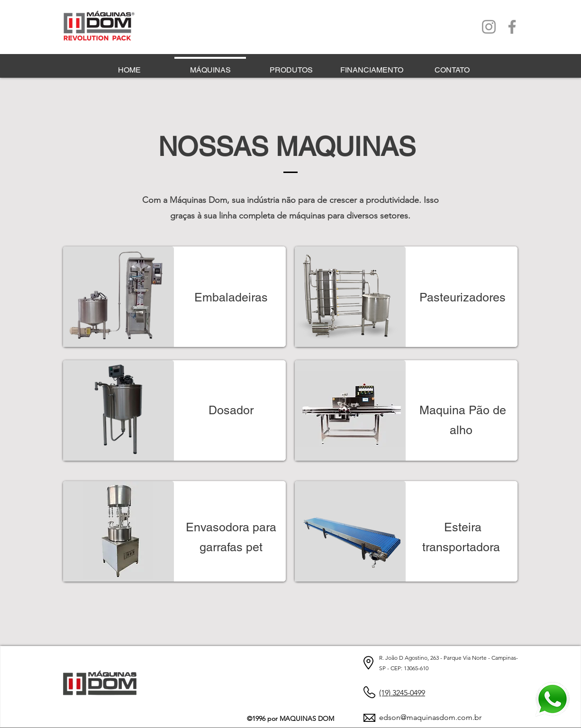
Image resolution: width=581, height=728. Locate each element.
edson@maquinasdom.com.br (430, 717)
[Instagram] (489, 27)
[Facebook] (512, 27)
